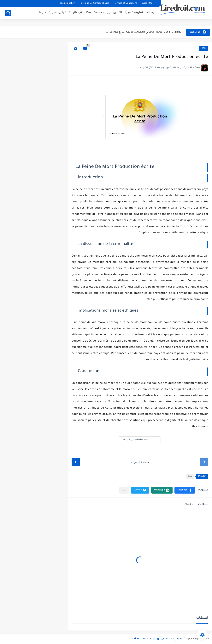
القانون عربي (114, 13)
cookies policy (67, 3)
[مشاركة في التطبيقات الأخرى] (124, 490)
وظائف (150, 13)
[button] (185, 490)
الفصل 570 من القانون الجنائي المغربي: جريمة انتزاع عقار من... (144, 32)
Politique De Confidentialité (94, 3)
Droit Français (95, 13)
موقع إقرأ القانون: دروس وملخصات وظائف (157, 639)
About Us (147, 3)
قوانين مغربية (58, 13)
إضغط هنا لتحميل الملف (140, 440)
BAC (204, 49)
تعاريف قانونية (134, 13)
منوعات (41, 13)
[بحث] (8, 13)
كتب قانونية (76, 13)
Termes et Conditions (126, 3)
